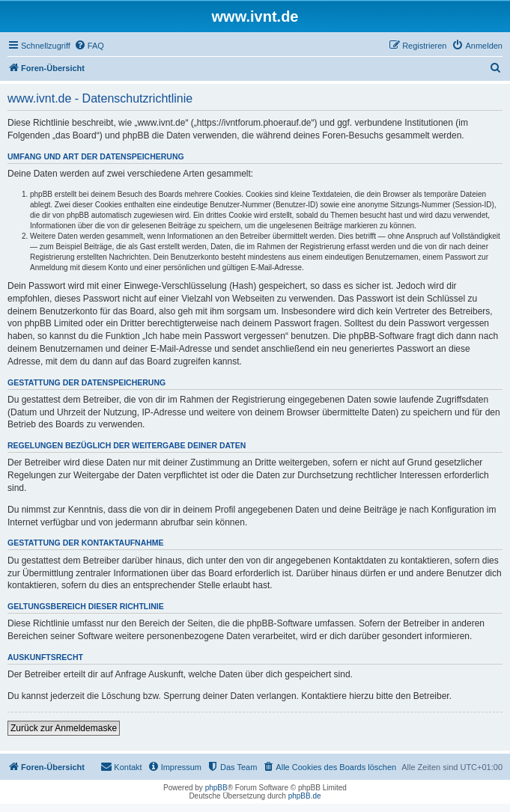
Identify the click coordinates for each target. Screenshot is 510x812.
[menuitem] (89, 46)
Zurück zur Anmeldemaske (64, 728)
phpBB (216, 788)
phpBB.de (305, 796)
